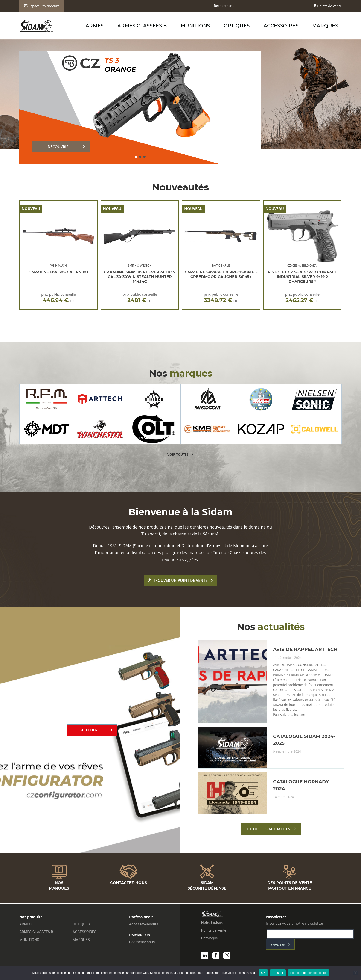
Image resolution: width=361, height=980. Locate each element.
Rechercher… (224, 6)
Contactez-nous (142, 943)
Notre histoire (212, 924)
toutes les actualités (268, 832)
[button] (136, 157)
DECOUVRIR (58, 147)
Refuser (278, 973)
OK (263, 973)
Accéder (89, 731)
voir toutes (178, 454)
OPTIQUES (237, 26)
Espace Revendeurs (42, 6)
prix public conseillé (58, 298)
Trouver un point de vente (178, 580)
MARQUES (325, 26)
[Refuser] (355, 973)
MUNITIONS (195, 26)
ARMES (95, 26)
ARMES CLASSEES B (142, 26)
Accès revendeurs (144, 925)
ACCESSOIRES (281, 26)
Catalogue (210, 939)
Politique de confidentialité (309, 973)
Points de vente (328, 6)
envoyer (278, 946)
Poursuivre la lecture (289, 717)
